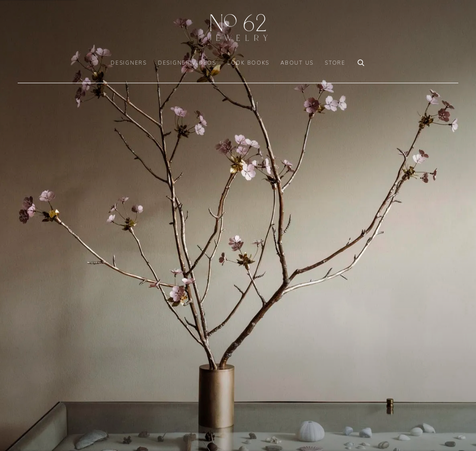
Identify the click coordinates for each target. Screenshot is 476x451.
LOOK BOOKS (248, 63)
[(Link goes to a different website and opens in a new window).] (238, 225)
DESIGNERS (129, 63)
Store (335, 63)
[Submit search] (361, 62)
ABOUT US (297, 63)
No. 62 (238, 27)
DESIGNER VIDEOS (187, 63)
